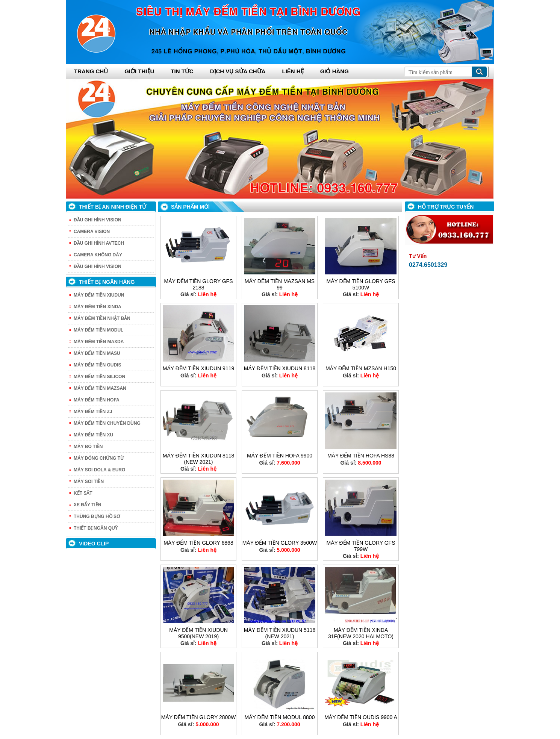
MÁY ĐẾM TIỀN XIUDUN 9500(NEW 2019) (198, 633)
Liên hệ (293, 71)
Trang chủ (91, 71)
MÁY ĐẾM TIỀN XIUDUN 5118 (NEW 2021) (280, 633)
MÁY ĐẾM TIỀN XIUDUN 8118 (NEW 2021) (199, 459)
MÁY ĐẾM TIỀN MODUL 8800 (280, 717)
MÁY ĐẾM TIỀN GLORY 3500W (280, 543)
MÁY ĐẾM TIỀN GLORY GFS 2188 (198, 284)
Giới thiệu (139, 71)
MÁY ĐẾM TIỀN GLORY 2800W (199, 717)
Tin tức (182, 71)
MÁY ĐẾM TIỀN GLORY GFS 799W (361, 546)
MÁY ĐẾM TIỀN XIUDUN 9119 (199, 368)
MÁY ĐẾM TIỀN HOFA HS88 (361, 456)
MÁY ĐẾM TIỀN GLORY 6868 (198, 543)
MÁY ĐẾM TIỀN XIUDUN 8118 (280, 368)
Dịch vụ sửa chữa (238, 71)
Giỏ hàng (334, 71)
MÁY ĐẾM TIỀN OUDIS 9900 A (361, 717)
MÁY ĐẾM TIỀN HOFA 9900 (280, 456)
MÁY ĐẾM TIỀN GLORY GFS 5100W (361, 284)
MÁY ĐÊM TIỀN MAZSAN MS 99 (280, 284)
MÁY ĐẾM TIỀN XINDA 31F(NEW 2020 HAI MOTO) (361, 633)
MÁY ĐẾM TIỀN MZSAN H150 (361, 368)
